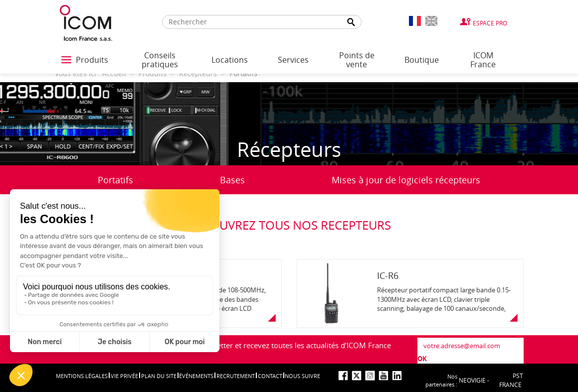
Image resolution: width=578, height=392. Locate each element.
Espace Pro (490, 23)
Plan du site (159, 376)
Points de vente (357, 60)
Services (293, 60)
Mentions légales (82, 376)
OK (422, 359)
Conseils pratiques (160, 60)
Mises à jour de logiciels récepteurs (406, 180)
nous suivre (302, 376)
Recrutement (236, 376)
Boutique (422, 60)
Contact (270, 376)
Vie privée (124, 376)
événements (196, 376)
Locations (230, 60)
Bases (232, 180)
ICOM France (483, 60)
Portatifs (115, 180)
